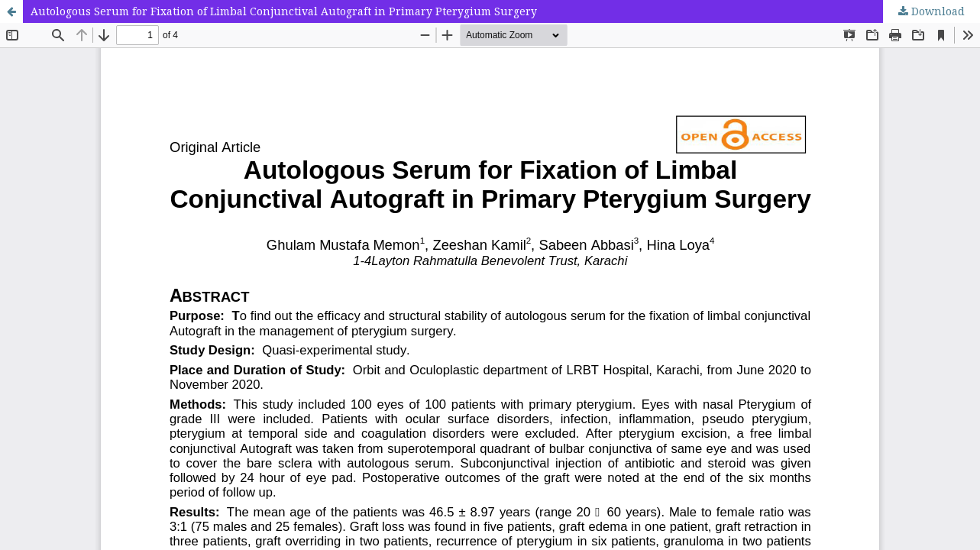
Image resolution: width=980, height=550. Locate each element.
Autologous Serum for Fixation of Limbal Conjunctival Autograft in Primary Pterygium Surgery (284, 11)
